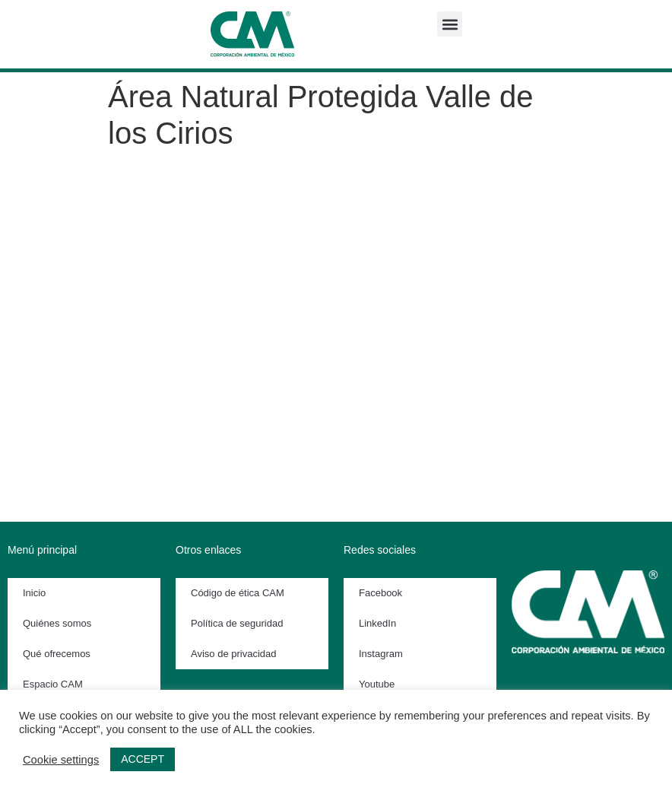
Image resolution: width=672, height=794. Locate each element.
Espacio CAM (53, 684)
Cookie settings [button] (61, 760)
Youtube (377, 684)
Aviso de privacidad (234, 654)
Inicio (34, 593)
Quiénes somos (57, 623)
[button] (450, 24)
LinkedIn (377, 623)
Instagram (381, 654)
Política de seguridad (237, 623)
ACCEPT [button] (143, 759)
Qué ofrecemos (57, 654)
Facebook (380, 593)
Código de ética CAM (238, 593)
